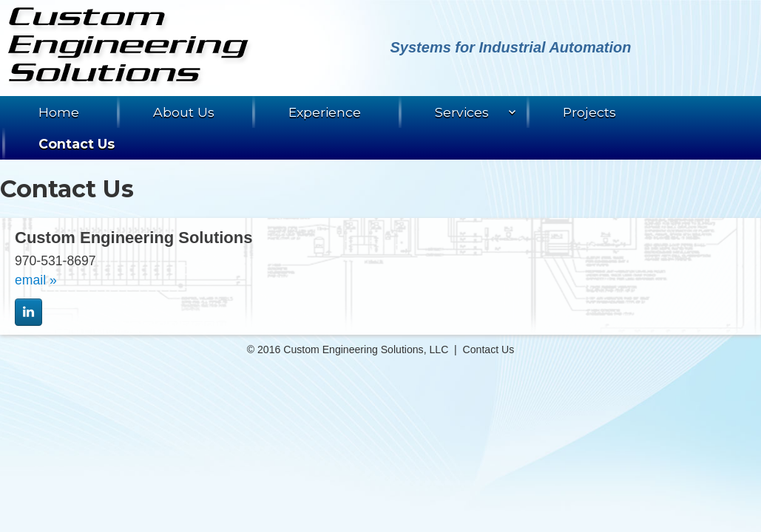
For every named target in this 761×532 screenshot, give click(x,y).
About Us (184, 112)
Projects (589, 112)
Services (462, 112)
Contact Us (77, 144)
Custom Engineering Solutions (130, 48)
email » (36, 280)
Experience (325, 112)
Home (59, 112)
